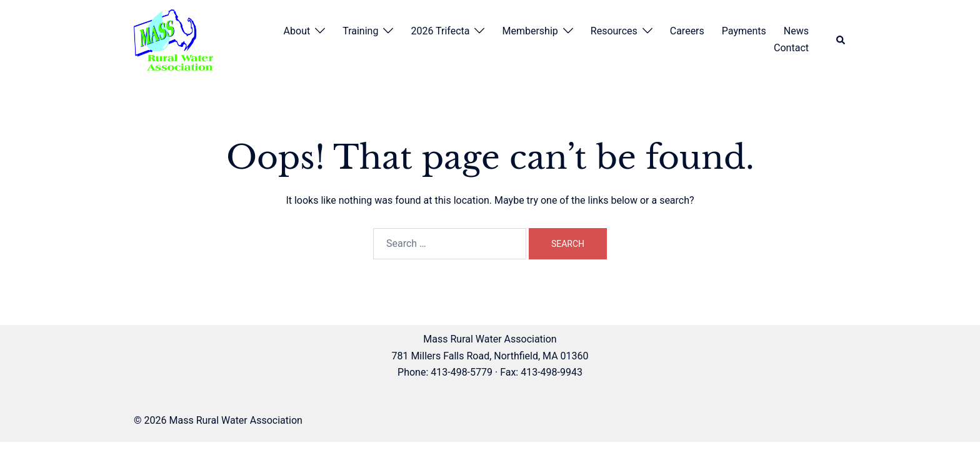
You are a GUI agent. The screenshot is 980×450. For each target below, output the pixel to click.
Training (360, 31)
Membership (530, 31)
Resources (614, 31)
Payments (744, 31)
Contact (791, 48)
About (297, 31)
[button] (841, 40)
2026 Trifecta (440, 31)
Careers (687, 31)
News (796, 31)
